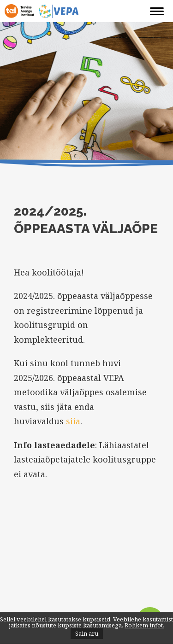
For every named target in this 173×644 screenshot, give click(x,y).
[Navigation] (157, 12)
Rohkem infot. (144, 625)
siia (73, 421)
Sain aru (87, 633)
